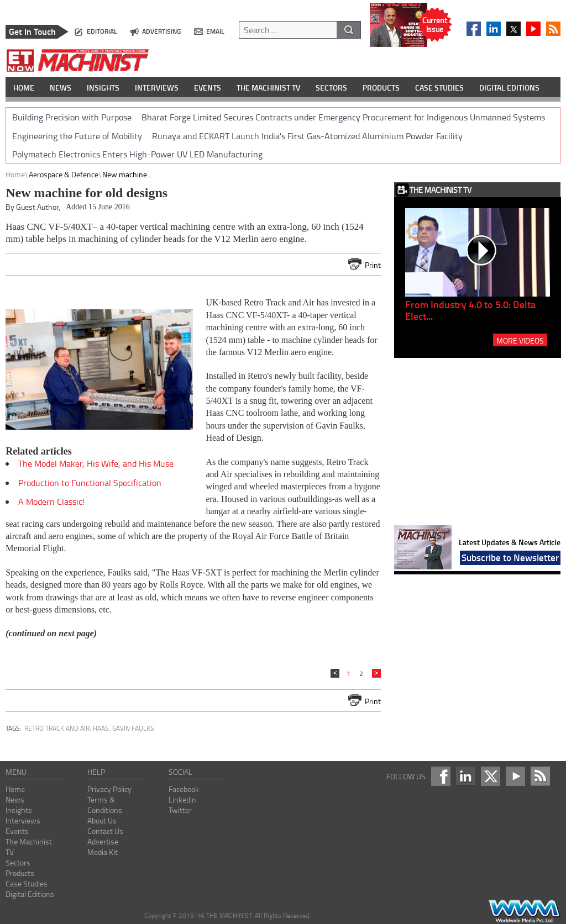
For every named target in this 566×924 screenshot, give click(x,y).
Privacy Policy (109, 789)
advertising (161, 31)
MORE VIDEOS (520, 340)
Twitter (180, 810)
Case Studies (27, 883)
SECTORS (331, 88)
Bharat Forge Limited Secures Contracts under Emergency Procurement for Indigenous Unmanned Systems (343, 117)
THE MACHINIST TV (268, 88)
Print (373, 265)
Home (15, 174)
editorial (102, 31)
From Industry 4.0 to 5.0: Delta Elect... (470, 310)
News (15, 799)
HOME (24, 88)
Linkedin (182, 799)
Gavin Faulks (133, 728)
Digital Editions (30, 894)
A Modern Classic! (51, 501)
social (180, 772)
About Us (102, 820)
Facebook (184, 789)
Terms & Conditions (105, 805)
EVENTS (208, 88)
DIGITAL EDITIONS (509, 88)
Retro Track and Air (57, 728)
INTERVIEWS (157, 88)
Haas (101, 728)
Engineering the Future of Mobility (77, 136)
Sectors (18, 862)
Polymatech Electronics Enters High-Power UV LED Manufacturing (137, 154)
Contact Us (105, 831)
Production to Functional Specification (90, 483)
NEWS (61, 88)
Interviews (23, 820)
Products (20, 873)
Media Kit (103, 852)
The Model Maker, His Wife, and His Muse (96, 463)
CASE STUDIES (439, 88)
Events (17, 831)
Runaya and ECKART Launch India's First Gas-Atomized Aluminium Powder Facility (307, 136)
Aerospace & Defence (64, 174)
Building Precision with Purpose (72, 117)
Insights (19, 810)
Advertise (103, 841)
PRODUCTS (381, 88)
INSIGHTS (103, 88)
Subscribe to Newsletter (510, 557)
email (215, 31)
